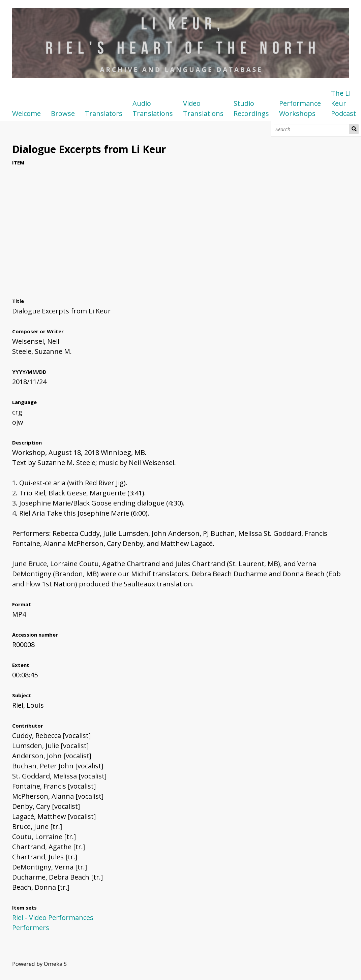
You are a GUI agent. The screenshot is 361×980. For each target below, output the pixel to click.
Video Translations (203, 108)
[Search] (312, 129)
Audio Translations (153, 108)
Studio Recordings (251, 108)
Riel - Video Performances (53, 917)
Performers (31, 928)
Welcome (26, 113)
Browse (63, 113)
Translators (104, 113)
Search (354, 129)
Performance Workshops (300, 108)
